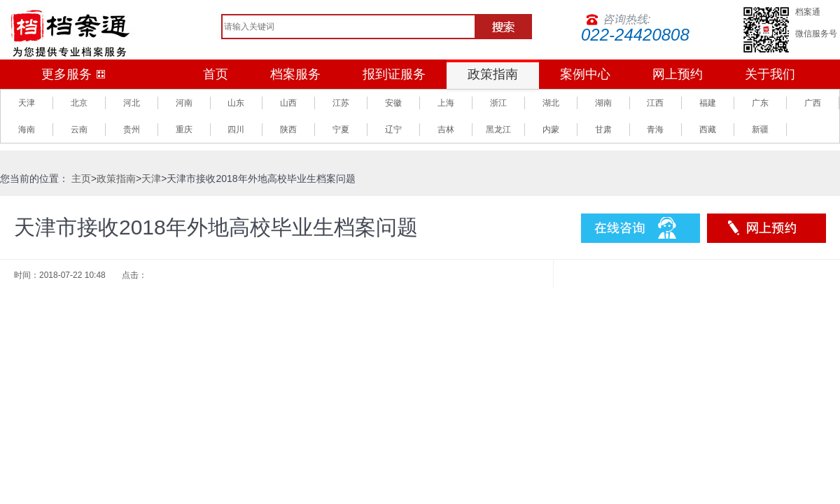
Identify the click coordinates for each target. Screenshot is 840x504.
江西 (655, 103)
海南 (27, 129)
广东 (760, 103)
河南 (184, 103)
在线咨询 (640, 228)
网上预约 (678, 74)
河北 (132, 103)
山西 (288, 103)
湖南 (603, 103)
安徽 (393, 103)
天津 (27, 103)
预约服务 (766, 228)
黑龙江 (498, 129)
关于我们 (770, 74)
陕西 (288, 129)
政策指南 (493, 74)
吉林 (446, 129)
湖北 (551, 103)
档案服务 (295, 74)
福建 (708, 103)
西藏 (708, 129)
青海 (655, 129)
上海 (446, 103)
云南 (79, 129)
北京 (79, 103)
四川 (236, 129)
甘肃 (603, 129)
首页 (216, 74)
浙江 (498, 103)
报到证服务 (394, 74)
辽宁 (393, 129)
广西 (813, 103)
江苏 (341, 103)
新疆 (760, 129)
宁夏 (341, 129)
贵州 (132, 129)
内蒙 (551, 129)
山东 (236, 103)
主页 (81, 178)
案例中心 (585, 74)
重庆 (184, 129)
